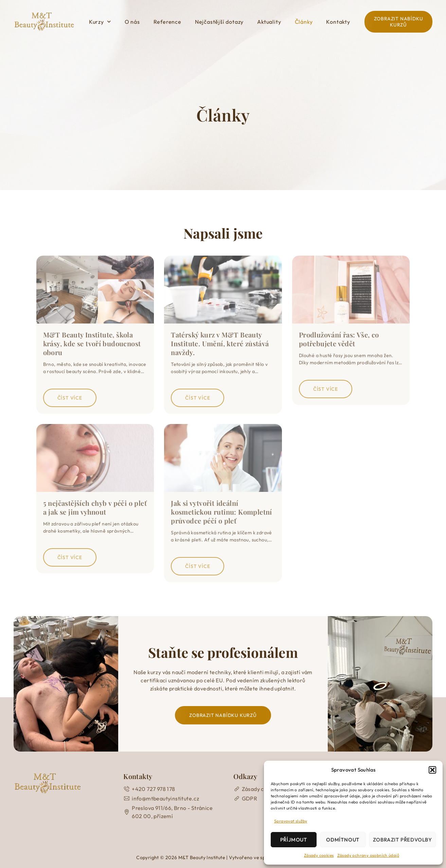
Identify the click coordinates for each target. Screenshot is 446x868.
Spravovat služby (291, 821)
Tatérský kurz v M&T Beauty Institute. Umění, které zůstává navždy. (220, 343)
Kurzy (100, 22)
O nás (132, 22)
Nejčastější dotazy (219, 22)
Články (304, 22)
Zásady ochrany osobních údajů (368, 855)
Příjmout (294, 840)
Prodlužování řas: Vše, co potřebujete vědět (339, 339)
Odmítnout (343, 840)
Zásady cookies (319, 855)
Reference (167, 22)
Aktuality (269, 22)
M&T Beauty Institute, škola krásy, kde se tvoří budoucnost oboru (92, 343)
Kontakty (338, 22)
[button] (432, 770)
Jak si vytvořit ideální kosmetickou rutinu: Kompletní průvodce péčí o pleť (221, 512)
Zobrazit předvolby (403, 840)
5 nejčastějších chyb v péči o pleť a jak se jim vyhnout (95, 507)
